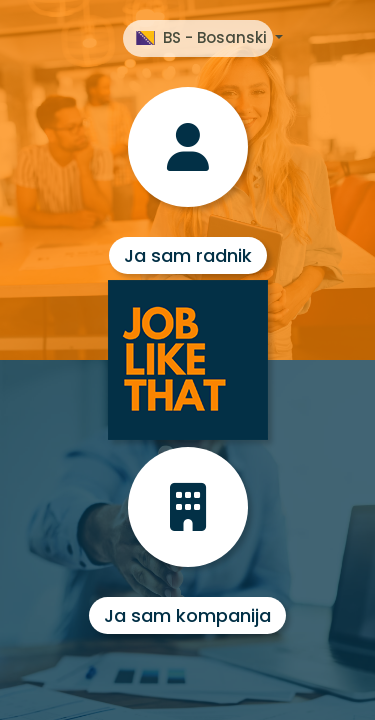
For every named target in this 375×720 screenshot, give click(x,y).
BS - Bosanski (204, 37)
